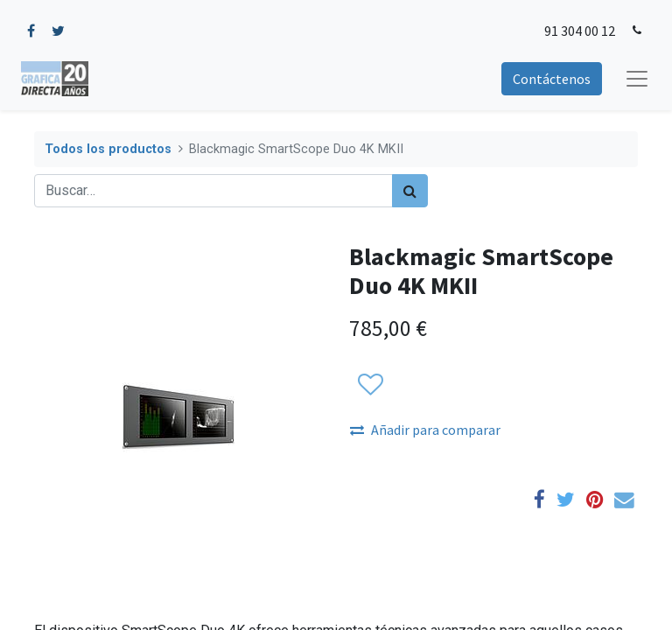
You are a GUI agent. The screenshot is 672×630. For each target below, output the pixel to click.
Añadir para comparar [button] (425, 430)
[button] (370, 386)
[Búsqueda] (410, 191)
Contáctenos (552, 79)
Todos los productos (108, 149)
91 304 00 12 (580, 31)
